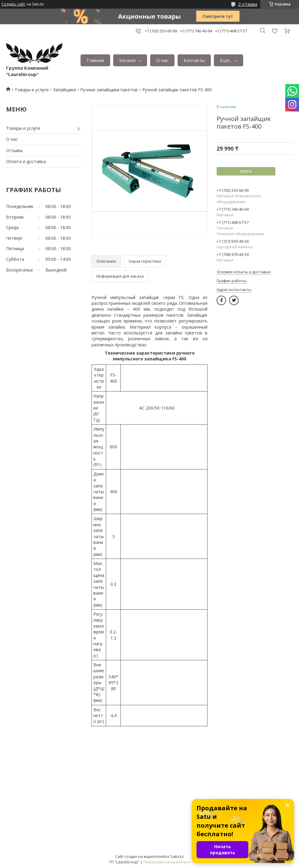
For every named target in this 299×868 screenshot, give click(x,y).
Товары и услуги (32, 90)
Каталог (128, 60)
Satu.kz (177, 856)
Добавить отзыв (275, 31)
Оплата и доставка (26, 161)
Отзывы (14, 150)
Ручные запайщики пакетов (109, 90)
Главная (95, 60)
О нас (162, 60)
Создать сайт (13, 4)
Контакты (194, 60)
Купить (246, 171)
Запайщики (65, 90)
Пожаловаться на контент (167, 862)
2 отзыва (248, 4)
